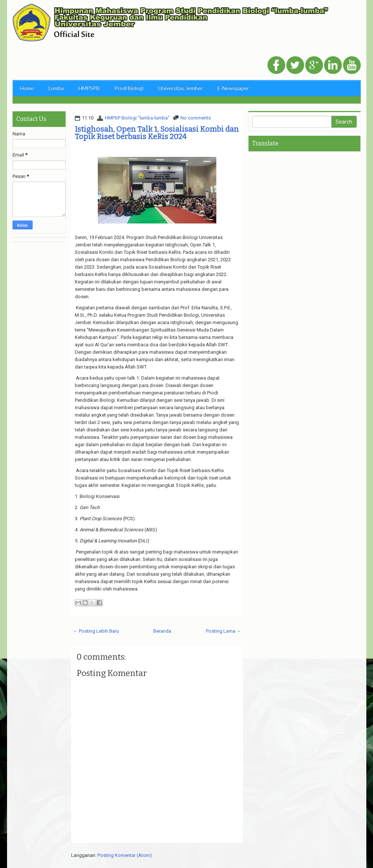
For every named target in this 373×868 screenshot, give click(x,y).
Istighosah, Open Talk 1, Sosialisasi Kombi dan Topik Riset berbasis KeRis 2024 (157, 133)
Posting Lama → (224, 631)
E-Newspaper (233, 88)
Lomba (56, 88)
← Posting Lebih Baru (96, 631)
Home (27, 88)
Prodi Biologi (129, 88)
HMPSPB (89, 88)
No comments (196, 118)
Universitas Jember (180, 88)
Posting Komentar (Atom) (125, 855)
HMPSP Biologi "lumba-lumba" (137, 118)
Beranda (162, 631)
